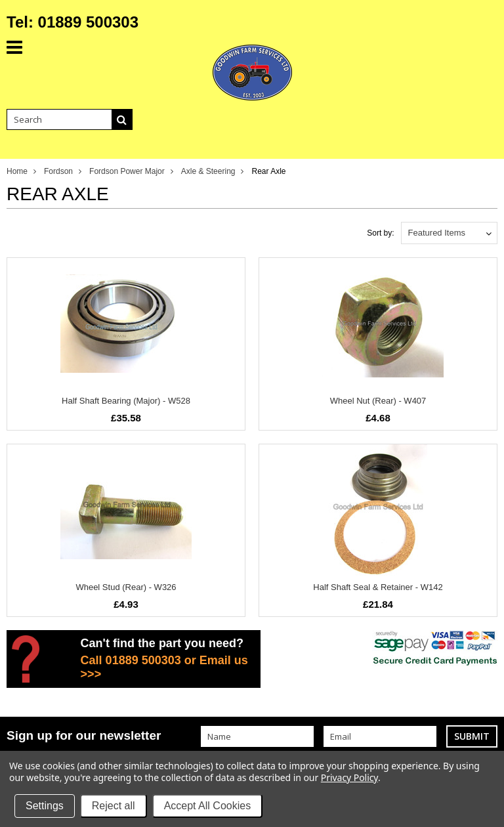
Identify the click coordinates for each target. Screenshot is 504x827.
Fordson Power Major (127, 171)
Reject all (114, 806)
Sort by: (380, 233)
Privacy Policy (349, 777)
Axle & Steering (208, 171)
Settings (45, 806)
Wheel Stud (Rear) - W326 (126, 587)
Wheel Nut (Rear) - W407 (378, 401)
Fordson (58, 171)
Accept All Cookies (208, 806)
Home (17, 171)
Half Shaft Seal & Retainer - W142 (378, 587)
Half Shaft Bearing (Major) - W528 (126, 401)
